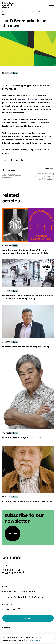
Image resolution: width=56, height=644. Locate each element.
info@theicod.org (15, 570)
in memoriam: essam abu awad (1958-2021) (26, 347)
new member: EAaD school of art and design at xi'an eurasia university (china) (28, 297)
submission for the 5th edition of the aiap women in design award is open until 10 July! (26, 251)
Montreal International (28, 99)
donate (28, 618)
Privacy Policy (8, 628)
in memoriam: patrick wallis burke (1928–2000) (27, 501)
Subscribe (13, 534)
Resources (14, 12)
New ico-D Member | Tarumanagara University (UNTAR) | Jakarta (43, 176)
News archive (26, 12)
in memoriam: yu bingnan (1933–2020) (22, 437)
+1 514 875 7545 (15, 573)
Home (4, 12)
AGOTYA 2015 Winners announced (12, 176)
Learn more (35, 640)
